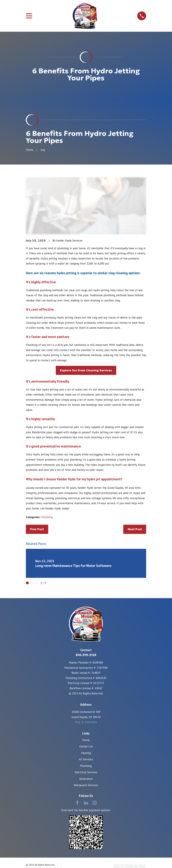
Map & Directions (86, 722)
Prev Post (37, 529)
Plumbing (47, 517)
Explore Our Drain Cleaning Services (86, 370)
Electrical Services (86, 772)
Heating (86, 753)
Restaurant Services (86, 785)
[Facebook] (77, 803)
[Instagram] (95, 803)
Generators (86, 779)
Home (86, 740)
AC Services (86, 759)
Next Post (135, 529)
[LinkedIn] (86, 803)
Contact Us (86, 746)
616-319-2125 (86, 655)
